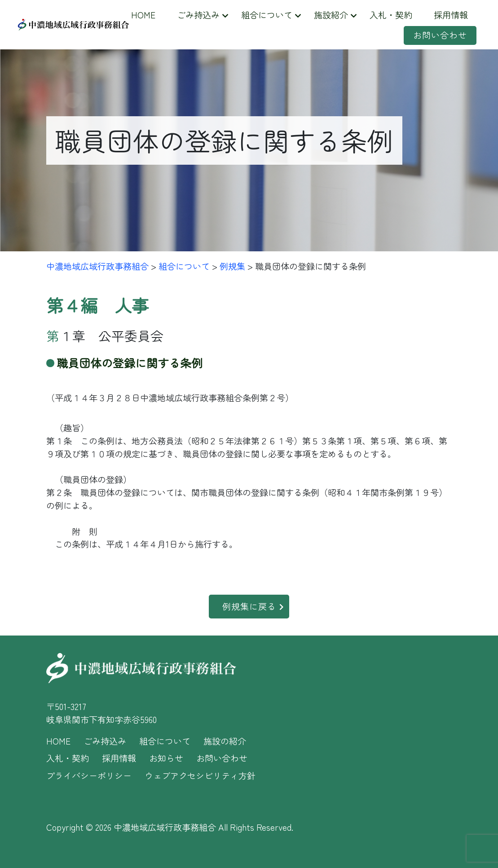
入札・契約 (391, 15)
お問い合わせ (440, 35)
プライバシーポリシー (89, 776)
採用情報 (451, 15)
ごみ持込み (198, 15)
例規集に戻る (249, 606)
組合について (267, 15)
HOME (143, 15)
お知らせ (166, 758)
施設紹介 (331, 15)
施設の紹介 (225, 741)
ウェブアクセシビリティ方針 (200, 776)
